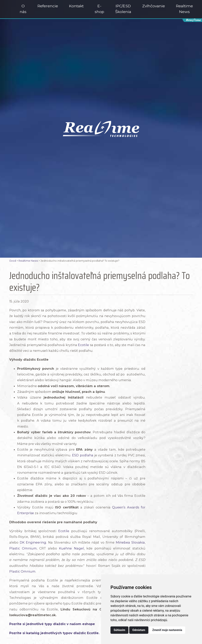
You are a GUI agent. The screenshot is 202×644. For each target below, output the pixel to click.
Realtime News (184, 9)
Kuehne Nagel (71, 548)
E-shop (99, 9)
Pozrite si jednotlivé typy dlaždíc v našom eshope (52, 624)
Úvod (13, 261)
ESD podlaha (83, 455)
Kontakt (76, 6)
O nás (23, 9)
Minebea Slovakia (130, 542)
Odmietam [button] (139, 630)
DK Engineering (33, 542)
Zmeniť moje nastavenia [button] (167, 630)
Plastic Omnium (23, 548)
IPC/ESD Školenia (123, 9)
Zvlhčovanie (154, 6)
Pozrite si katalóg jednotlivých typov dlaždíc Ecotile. (54, 633)
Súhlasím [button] (119, 630)
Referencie (48, 6)
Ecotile (83, 345)
